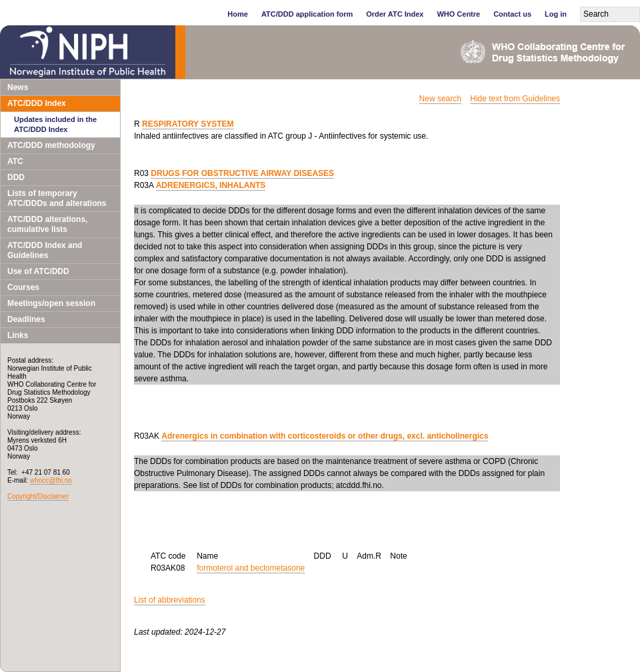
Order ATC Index (395, 14)
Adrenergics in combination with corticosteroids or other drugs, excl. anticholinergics (325, 436)
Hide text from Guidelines (515, 99)
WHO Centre (458, 14)
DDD (16, 177)
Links (18, 335)
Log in (556, 14)
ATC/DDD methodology (51, 145)
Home (238, 14)
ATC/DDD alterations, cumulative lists (47, 224)
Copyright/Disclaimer (38, 496)
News (18, 87)
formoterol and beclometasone (251, 568)
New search (440, 99)
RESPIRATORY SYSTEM (188, 124)
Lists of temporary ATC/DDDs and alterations (57, 198)
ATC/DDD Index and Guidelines (45, 250)
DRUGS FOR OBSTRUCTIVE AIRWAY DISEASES (242, 173)
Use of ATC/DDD (38, 271)
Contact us (512, 14)
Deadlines (26, 319)
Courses (23, 287)
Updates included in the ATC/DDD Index (55, 124)
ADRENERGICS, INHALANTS (211, 185)
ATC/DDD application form (307, 14)
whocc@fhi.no (51, 480)
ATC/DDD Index (37, 103)
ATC (15, 161)
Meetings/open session (51, 303)
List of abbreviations (170, 600)
